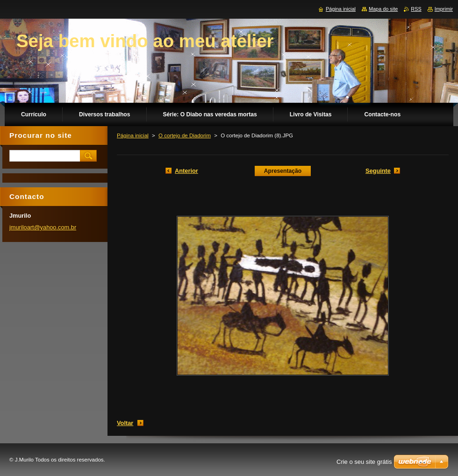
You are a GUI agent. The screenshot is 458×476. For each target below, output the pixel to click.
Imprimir (444, 9)
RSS (416, 9)
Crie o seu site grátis (364, 462)
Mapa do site (383, 9)
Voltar (125, 423)
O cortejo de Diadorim (185, 135)
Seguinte (378, 171)
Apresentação (283, 171)
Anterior (186, 171)
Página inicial (133, 135)
